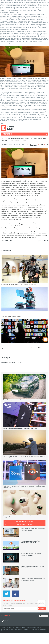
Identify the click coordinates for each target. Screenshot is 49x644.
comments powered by (12, 363)
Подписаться (42, 608)
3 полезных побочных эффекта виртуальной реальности (19, 284)
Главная (24, 141)
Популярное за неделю (25, 521)
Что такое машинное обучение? (11, 316)
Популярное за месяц (24, 525)
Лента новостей (15, 141)
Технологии (8, 241)
